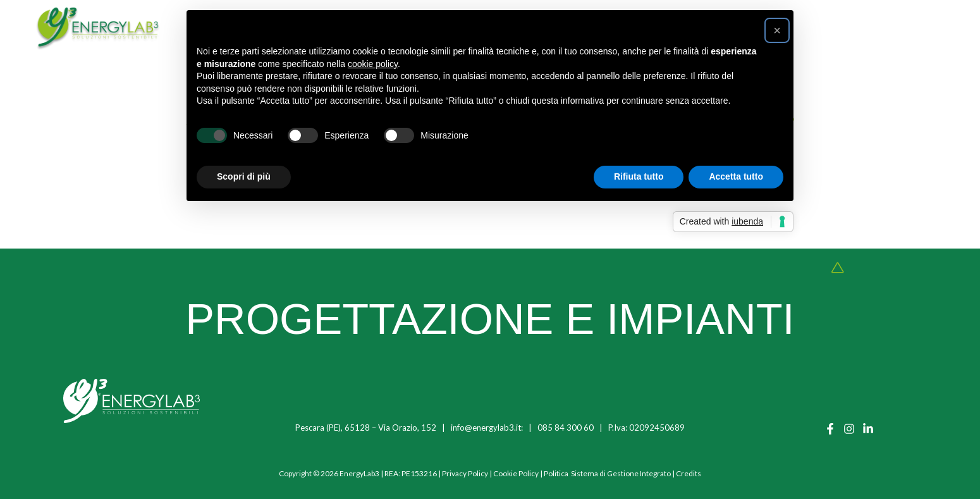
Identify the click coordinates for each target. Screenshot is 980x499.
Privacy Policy (465, 473)
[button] (777, 30)
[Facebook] (830, 429)
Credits (689, 473)
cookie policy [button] (373, 64)
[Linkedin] (868, 429)
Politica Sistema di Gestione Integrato (607, 473)
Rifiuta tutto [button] (639, 176)
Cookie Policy (516, 473)
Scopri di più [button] (244, 176)
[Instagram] (849, 429)
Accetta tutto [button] (736, 176)
